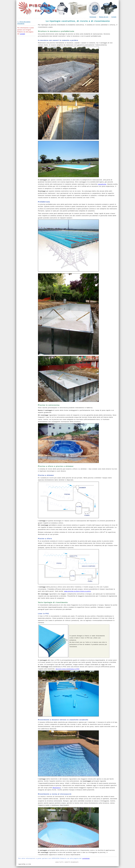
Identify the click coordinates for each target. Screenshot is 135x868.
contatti (22, 34)
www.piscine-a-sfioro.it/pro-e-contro (78, 591)
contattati (86, 858)
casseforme (102, 184)
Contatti (114, 17)
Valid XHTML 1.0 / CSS (25, 864)
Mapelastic (57, 788)
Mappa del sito (104, 17)
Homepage (93, 17)
